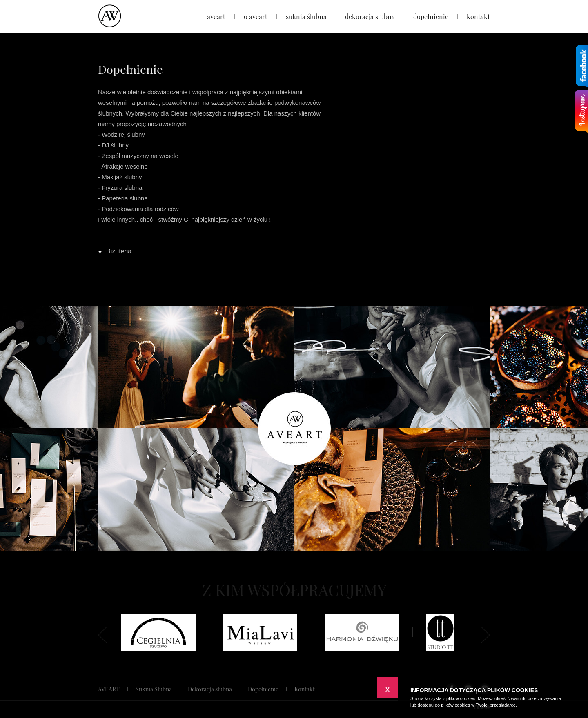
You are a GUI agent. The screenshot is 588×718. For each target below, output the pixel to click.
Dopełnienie (431, 17)
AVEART (216, 17)
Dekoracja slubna (370, 17)
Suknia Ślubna (306, 17)
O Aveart (256, 17)
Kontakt (478, 17)
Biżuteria (119, 251)
